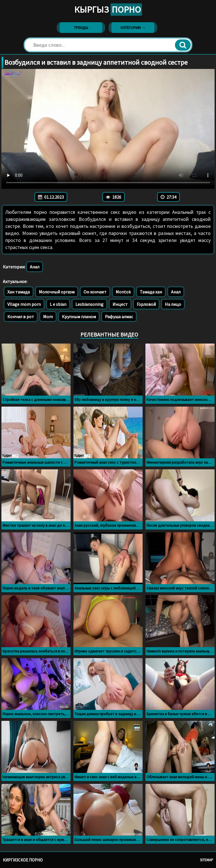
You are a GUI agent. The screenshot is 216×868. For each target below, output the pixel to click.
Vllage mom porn (24, 304)
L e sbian (58, 304)
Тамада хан (151, 292)
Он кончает (95, 292)
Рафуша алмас (119, 317)
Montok (123, 292)
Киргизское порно (23, 860)
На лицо (173, 304)
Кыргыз (108, 10)
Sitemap (207, 860)
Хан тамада (19, 292)
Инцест (120, 304)
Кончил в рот (21, 317)
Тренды (81, 28)
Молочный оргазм (57, 292)
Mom (48, 317)
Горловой (146, 304)
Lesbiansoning (89, 304)
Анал (35, 267)
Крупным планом (79, 317)
